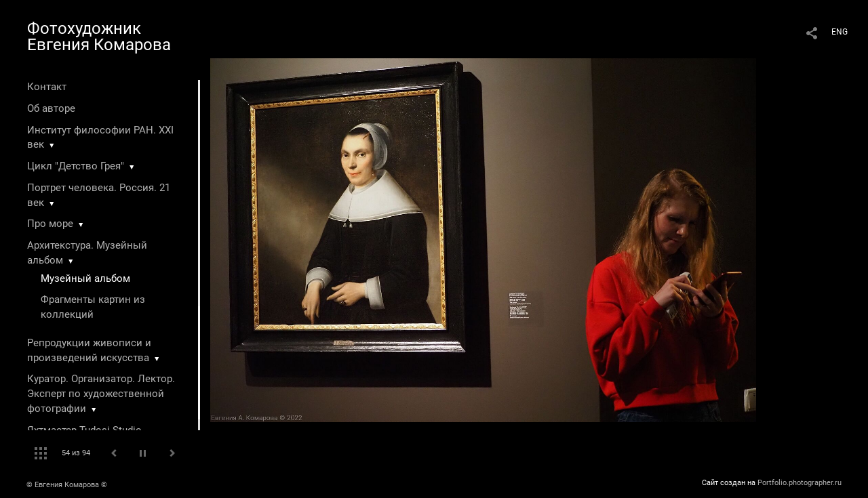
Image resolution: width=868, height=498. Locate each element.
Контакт (47, 87)
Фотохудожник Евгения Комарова (99, 37)
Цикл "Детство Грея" (76, 166)
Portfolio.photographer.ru (800, 483)
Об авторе (51, 108)
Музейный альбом (85, 278)
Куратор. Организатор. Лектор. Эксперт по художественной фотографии (101, 394)
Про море (50, 224)
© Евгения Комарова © (67, 485)
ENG (840, 32)
